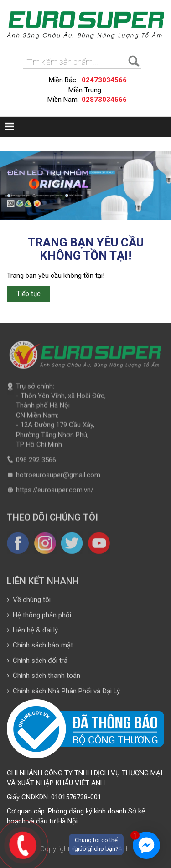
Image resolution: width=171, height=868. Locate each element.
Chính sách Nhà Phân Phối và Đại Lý (63, 694)
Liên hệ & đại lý (32, 633)
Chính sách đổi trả (37, 663)
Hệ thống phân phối (39, 618)
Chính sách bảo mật (40, 648)
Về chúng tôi (29, 602)
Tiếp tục (28, 294)
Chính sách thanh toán (44, 678)
